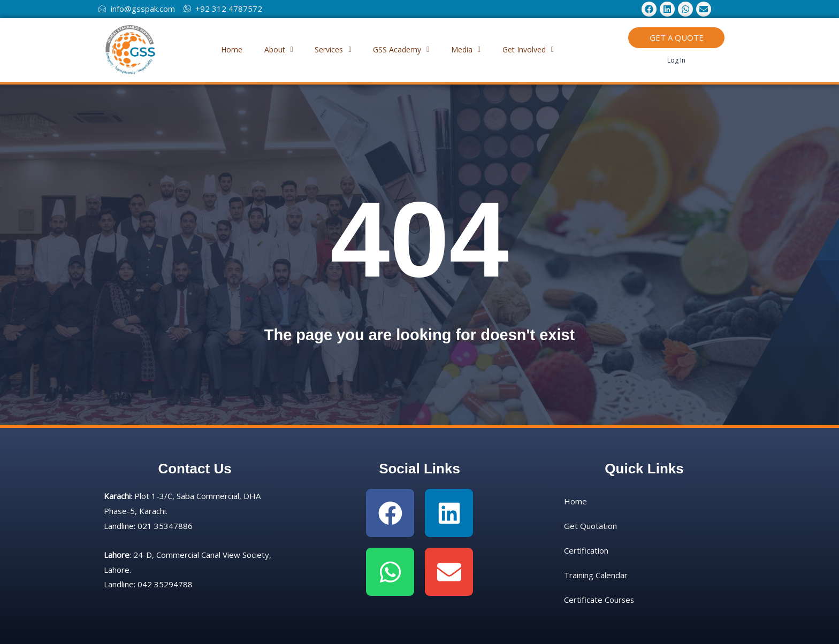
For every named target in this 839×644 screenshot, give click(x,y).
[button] (271, 50)
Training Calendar (596, 575)
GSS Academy (404, 49)
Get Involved (540, 49)
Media (473, 49)
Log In (676, 60)
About (271, 49)
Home (219, 49)
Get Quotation (590, 526)
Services (331, 49)
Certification (586, 550)
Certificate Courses (600, 600)
